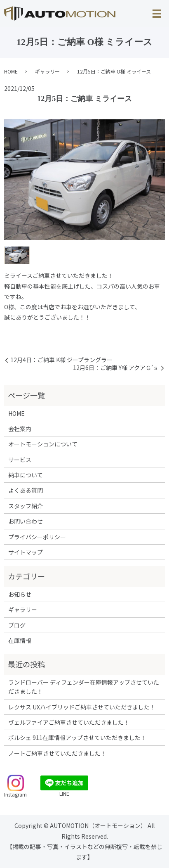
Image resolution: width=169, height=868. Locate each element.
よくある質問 (26, 490)
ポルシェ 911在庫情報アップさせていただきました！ (77, 738)
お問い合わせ (26, 521)
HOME (11, 71)
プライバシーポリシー (37, 537)
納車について (26, 475)
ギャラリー (47, 71)
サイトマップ (26, 552)
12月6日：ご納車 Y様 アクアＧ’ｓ (116, 368)
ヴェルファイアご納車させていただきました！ (69, 722)
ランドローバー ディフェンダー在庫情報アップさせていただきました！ (84, 687)
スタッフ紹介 (26, 506)
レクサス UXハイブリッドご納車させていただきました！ (82, 707)
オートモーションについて (43, 444)
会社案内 (20, 429)
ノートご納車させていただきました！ (57, 753)
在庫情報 (20, 640)
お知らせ (20, 594)
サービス (20, 460)
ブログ (17, 625)
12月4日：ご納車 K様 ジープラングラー (61, 360)
